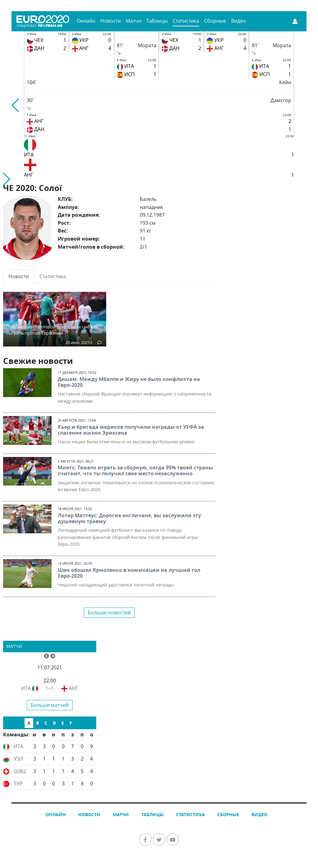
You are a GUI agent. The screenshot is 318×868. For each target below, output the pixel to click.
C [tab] (46, 723)
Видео (238, 21)
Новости (111, 21)
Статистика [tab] (53, 276)
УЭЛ (18, 759)
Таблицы (157, 21)
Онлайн (86, 21)
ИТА (26, 688)
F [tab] (71, 723)
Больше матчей (50, 705)
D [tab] (54, 723)
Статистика (186, 21)
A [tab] (29, 723)
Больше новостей (109, 613)
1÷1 (50, 688)
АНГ (73, 688)
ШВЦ (20, 771)
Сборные (215, 21)
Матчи (134, 21)
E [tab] (63, 723)
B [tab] (37, 723)
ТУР (18, 784)
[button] (16, 105)
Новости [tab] (19, 276)
